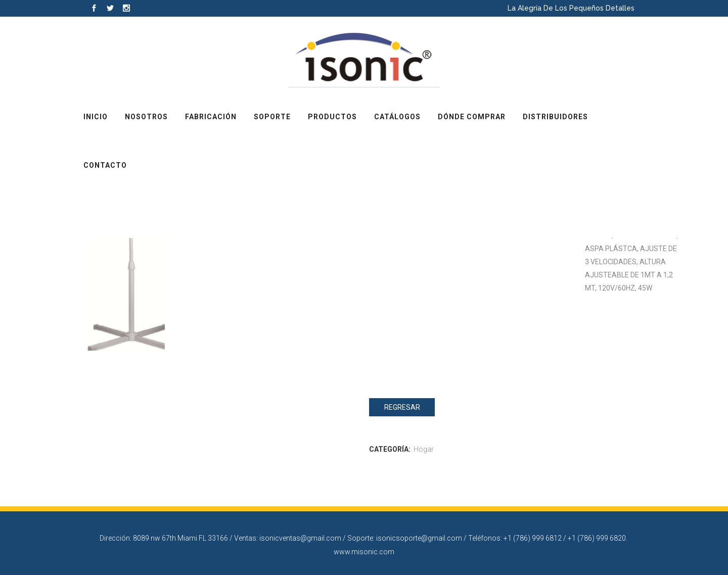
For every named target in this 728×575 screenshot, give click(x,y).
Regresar (402, 407)
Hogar (424, 449)
